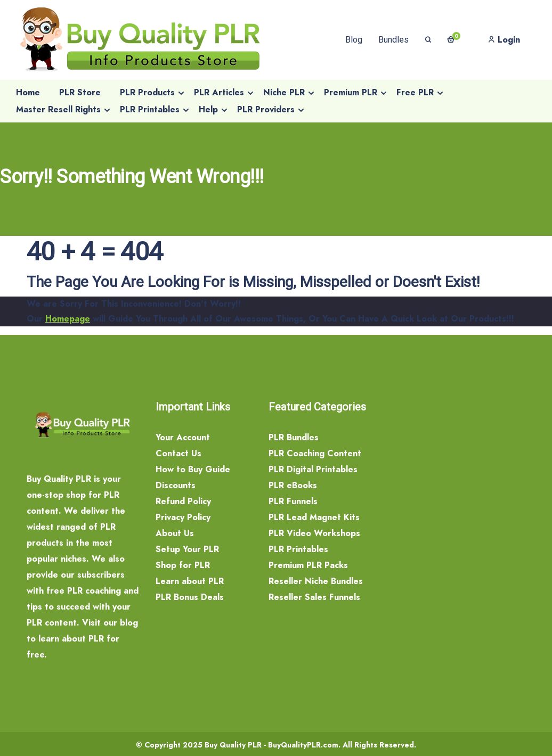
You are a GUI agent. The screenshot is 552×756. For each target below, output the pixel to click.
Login (504, 40)
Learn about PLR (190, 581)
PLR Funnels (293, 501)
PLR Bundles (294, 437)
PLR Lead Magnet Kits (314, 517)
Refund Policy (183, 501)
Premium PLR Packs (308, 565)
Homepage (68, 319)
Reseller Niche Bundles (316, 581)
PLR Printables (298, 549)
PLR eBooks (293, 485)
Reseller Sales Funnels (314, 597)
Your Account (183, 437)
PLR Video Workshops (314, 533)
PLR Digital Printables (313, 469)
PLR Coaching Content (315, 453)
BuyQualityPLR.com (303, 745)
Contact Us (178, 453)
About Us (175, 533)
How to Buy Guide (193, 469)
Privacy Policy (183, 517)
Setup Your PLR (187, 549)
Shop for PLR (183, 565)
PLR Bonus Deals (190, 597)
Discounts (176, 485)
